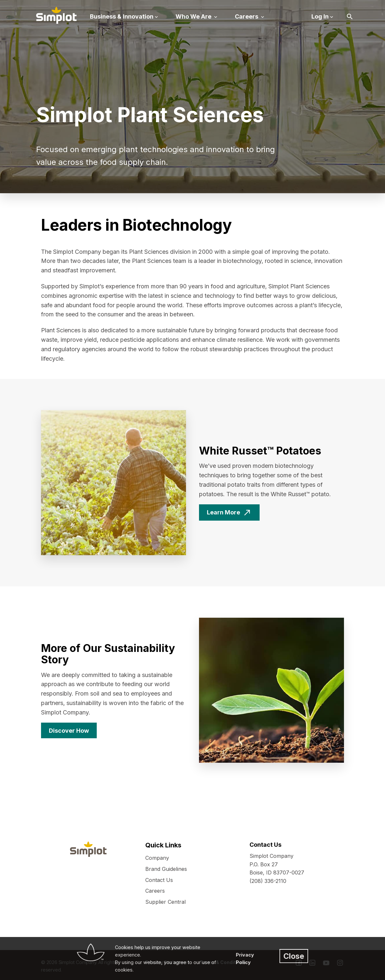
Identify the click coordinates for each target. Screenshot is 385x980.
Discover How (69, 731)
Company (157, 858)
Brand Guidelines (166, 869)
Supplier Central (165, 902)
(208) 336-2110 (268, 881)
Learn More (223, 512)
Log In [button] (320, 16)
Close (294, 956)
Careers (155, 891)
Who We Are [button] (194, 16)
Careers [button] (247, 16)
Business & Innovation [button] (122, 16)
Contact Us (159, 880)
